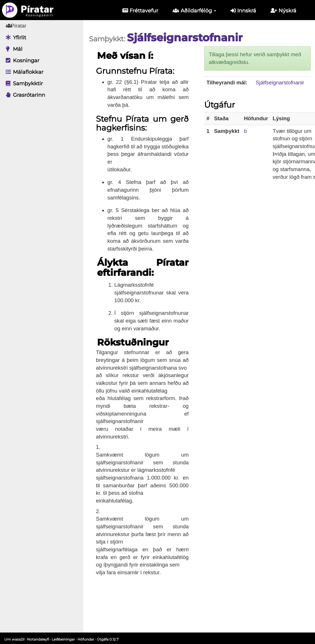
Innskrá (243, 11)
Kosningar (21, 61)
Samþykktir (23, 84)
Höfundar (86, 639)
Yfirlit (15, 38)
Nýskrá (283, 11)
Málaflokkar (23, 72)
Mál (13, 49)
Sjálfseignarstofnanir (280, 83)
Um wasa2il (14, 639)
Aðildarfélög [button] (194, 11)
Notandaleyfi (38, 639)
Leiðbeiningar (63, 639)
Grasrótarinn (24, 95)
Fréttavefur (140, 11)
